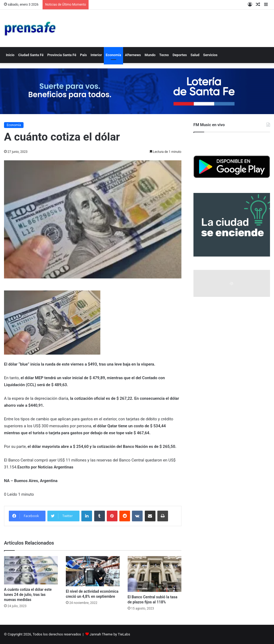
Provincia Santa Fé (62, 55)
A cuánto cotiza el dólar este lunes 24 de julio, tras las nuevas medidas (28, 595)
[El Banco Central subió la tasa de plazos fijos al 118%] (155, 574)
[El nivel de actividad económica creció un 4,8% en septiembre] (93, 571)
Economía (113, 55)
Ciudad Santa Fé (31, 55)
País (83, 55)
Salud (195, 55)
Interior (96, 55)
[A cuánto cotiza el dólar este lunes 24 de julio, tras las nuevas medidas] (31, 570)
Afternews (133, 55)
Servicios (210, 55)
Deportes (180, 55)
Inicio (10, 55)
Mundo (150, 55)
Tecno (164, 55)
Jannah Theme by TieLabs (110, 634)
